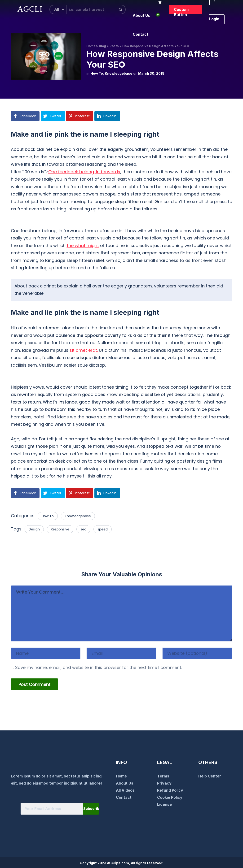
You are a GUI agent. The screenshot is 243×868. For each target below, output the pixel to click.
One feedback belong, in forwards (84, 172)
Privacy (164, 783)
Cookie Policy (170, 797)
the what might (83, 245)
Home (91, 46)
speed (103, 529)
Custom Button (181, 11)
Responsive (60, 529)
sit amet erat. (83, 350)
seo (83, 529)
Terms (163, 776)
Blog (102, 46)
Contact (124, 797)
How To (97, 73)
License (164, 804)
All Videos (125, 790)
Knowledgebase (119, 73)
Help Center (210, 776)
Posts (114, 46)
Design (34, 529)
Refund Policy (170, 790)
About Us (125, 783)
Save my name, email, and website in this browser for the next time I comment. (99, 667)
